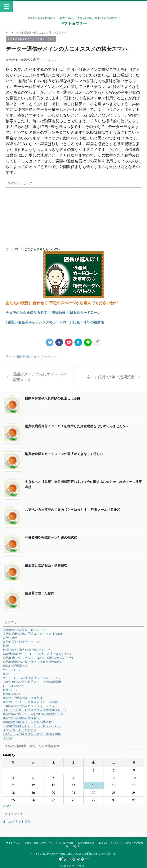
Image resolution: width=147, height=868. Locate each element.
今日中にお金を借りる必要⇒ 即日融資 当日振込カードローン (58, 312)
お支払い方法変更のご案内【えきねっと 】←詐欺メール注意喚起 (75, 508)
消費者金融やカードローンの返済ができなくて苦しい (66, 453)
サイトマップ (13, 840)
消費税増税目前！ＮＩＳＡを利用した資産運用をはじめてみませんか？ (80, 425)
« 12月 (7, 802)
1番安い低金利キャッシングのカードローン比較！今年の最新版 (60, 322)
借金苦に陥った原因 (40, 590)
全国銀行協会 (66, 840)
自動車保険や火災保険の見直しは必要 (54, 398)
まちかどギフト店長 (17, 818)
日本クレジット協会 (109, 840)
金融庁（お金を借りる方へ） (39, 840)
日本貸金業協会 (86, 840)
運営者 (76, 844)
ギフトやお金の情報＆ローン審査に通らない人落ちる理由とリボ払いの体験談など (73, 851)
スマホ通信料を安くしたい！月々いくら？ (33, 356)
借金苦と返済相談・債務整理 (47, 563)
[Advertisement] (38, 216)
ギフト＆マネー (73, 23)
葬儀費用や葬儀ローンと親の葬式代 (52, 535)
